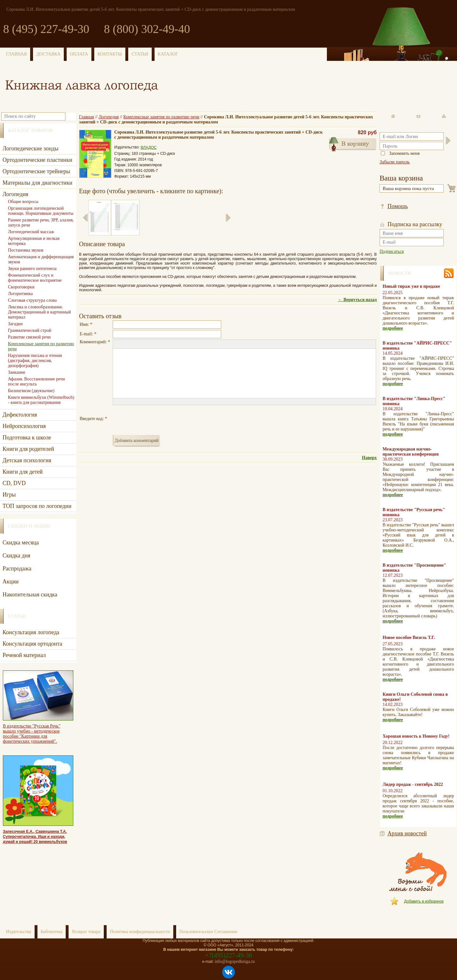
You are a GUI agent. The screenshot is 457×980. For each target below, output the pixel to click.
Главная (86, 117)
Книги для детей (23, 472)
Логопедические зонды (30, 148)
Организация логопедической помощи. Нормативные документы (41, 211)
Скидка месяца (21, 543)
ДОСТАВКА (49, 54)
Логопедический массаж (31, 232)
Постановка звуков (26, 250)
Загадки (15, 324)
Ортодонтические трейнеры (36, 171)
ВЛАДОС (149, 148)
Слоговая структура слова (32, 300)
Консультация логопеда (31, 632)
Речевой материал (24, 655)
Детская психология (27, 460)
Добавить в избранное (424, 901)
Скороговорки (21, 287)
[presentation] (161, 419)
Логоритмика (20, 294)
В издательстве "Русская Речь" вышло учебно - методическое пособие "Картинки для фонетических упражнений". (32, 734)
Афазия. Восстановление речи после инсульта (36, 381)
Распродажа (17, 569)
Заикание (17, 372)
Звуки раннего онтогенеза (32, 269)
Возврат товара (86, 932)
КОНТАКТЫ (110, 54)
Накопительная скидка (30, 595)
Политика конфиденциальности (140, 932)
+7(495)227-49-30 (228, 955)
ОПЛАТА (79, 54)
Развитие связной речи (29, 337)
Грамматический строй (30, 330)
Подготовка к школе (27, 437)
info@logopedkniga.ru (235, 961)
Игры (9, 495)
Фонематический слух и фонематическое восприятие (35, 278)
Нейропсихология (24, 426)
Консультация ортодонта (32, 644)
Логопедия (109, 117)
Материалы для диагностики (37, 183)
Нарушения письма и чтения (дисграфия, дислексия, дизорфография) (35, 361)
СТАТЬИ (140, 54)
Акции (11, 582)
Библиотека (52, 932)
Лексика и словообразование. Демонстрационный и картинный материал (39, 312)
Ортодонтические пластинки (37, 160)
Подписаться (392, 251)
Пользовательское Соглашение (208, 932)
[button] (117, 344)
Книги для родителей (28, 449)
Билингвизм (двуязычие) (31, 391)
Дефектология (20, 415)
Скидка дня (17, 556)
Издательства (19, 932)
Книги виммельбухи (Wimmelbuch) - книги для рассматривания (41, 400)
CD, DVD (14, 483)
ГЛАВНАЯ (17, 54)
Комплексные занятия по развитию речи (161, 117)
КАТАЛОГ (168, 54)
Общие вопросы (23, 202)
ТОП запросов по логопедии (37, 506)
